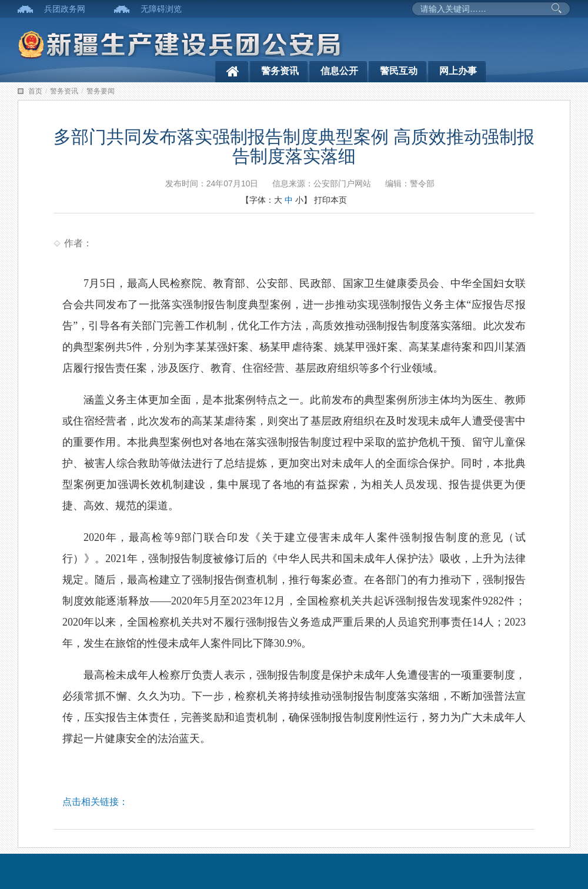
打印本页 (330, 200)
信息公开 (339, 71)
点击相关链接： (95, 802)
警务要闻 (101, 91)
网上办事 (458, 71)
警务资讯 (280, 71)
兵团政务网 (65, 9)
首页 (35, 91)
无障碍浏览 (161, 9)
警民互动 (399, 71)
